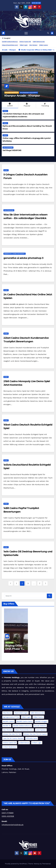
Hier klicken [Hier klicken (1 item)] (8, 730)
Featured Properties (12, 93)
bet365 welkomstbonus (10, 42)
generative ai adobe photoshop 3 (15, 254)
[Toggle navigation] (26, 33)
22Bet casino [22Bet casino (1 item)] (38, 717)
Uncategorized (8, 147)
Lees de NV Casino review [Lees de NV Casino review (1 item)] (13, 738)
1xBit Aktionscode (39, 42)
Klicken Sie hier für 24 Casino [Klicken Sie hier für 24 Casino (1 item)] (35, 734)
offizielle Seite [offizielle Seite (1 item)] (32, 738)
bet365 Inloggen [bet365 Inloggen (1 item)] (41, 721)
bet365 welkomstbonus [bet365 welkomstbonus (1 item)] (22, 726)
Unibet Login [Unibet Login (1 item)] (37, 743)
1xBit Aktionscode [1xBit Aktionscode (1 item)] (37, 713)
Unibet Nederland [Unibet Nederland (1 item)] (10, 747)
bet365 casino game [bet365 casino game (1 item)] (25, 721)
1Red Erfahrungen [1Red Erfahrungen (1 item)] (21, 713)
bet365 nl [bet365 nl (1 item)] (7, 726)
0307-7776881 (8, 813)
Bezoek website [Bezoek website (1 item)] (40, 726)
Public (5, 111)
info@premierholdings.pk (13, 825)
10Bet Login (24, 45)
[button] (48, 33)
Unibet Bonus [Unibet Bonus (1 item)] (24, 743)
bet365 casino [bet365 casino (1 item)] (8, 721)
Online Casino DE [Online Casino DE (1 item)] (10, 743)
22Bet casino (44, 45)
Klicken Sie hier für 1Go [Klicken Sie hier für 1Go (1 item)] (12, 734)
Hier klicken (33, 45)
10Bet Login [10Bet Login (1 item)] (26, 717)
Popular (27, 105)
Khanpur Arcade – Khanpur (22, 96)
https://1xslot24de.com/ (10, 45)
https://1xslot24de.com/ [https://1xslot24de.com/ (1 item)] (24, 730)
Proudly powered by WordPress (16, 864)
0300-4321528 (8, 816)
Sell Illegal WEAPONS (12, 150)
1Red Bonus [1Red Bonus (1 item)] (7, 713)
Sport (6, 170)
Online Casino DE (25, 42)
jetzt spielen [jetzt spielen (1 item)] (41, 730)
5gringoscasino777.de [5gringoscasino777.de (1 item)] (11, 717)
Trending (45, 105)
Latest (10, 105)
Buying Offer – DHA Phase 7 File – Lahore (15, 649)
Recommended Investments (29, 93)
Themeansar (46, 864)
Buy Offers (9, 643)
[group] (28, 813)
